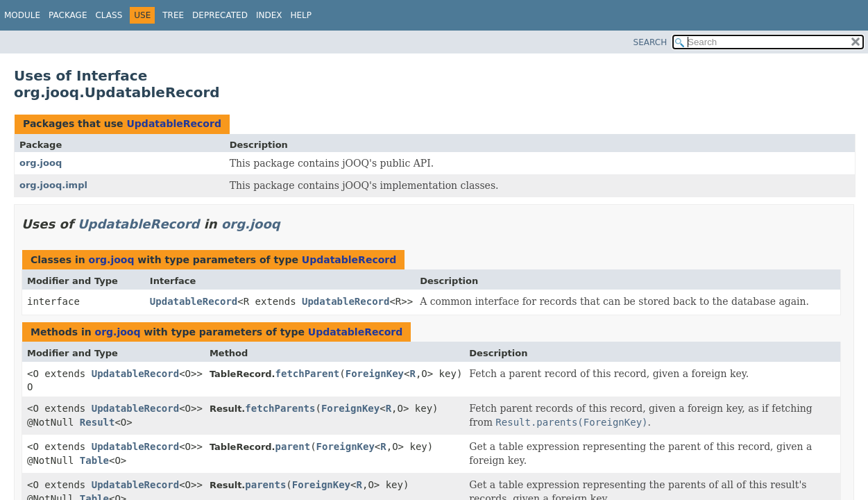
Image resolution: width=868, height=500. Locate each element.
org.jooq (41, 163)
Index (269, 15)
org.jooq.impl (53, 185)
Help (301, 15)
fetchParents (280, 408)
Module (22, 15)
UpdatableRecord (173, 124)
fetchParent (308, 374)
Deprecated (220, 15)
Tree (173, 15)
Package (68, 15)
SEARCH (650, 42)
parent (293, 447)
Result (97, 422)
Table (94, 460)
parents (265, 485)
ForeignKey (375, 374)
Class (109, 15)
